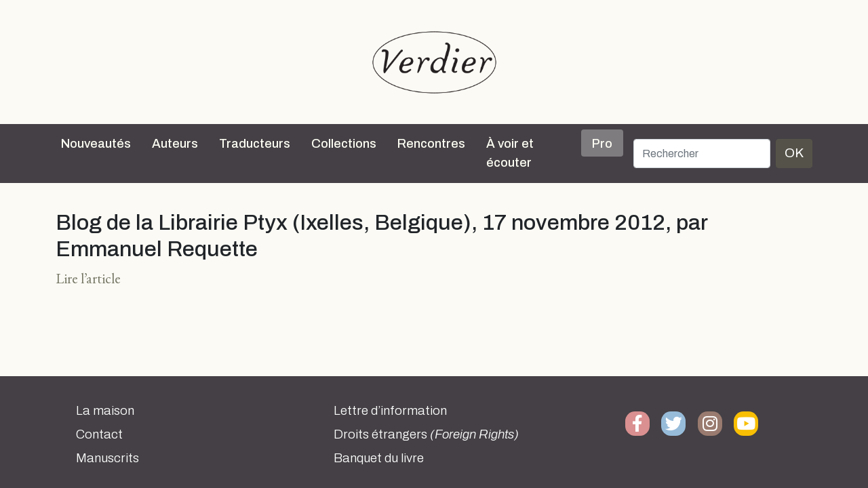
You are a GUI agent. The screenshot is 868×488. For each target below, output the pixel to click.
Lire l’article (88, 278)
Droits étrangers (426, 434)
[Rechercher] (702, 154)
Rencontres (431, 144)
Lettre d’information (390, 411)
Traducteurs (255, 144)
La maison (105, 411)
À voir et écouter (510, 153)
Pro (602, 144)
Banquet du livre (379, 458)
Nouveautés (96, 144)
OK (794, 153)
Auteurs (175, 144)
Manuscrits (107, 458)
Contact (99, 434)
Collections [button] (344, 144)
